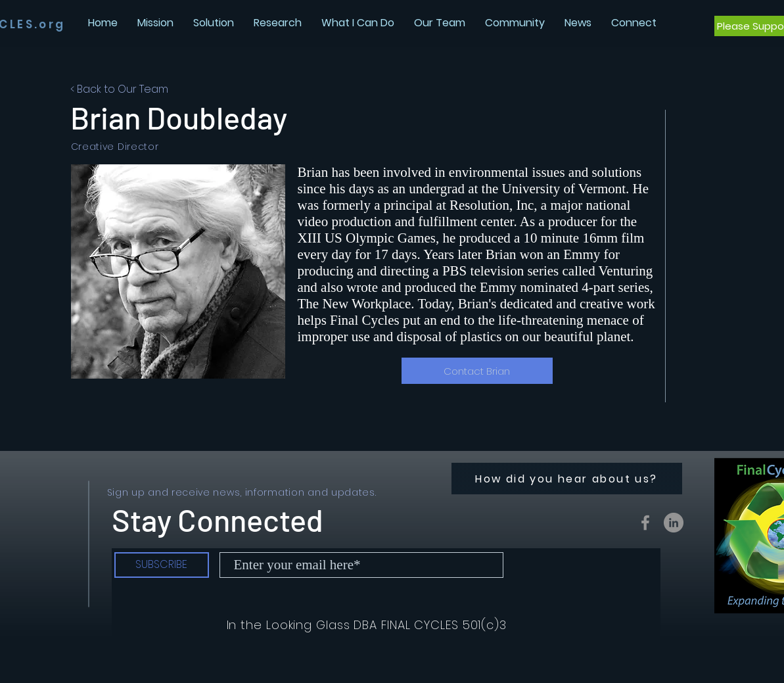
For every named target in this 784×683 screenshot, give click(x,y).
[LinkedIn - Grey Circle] (674, 523)
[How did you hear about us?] (567, 479)
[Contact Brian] (477, 371)
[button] (578, 23)
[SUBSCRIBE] (162, 565)
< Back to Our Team (119, 89)
